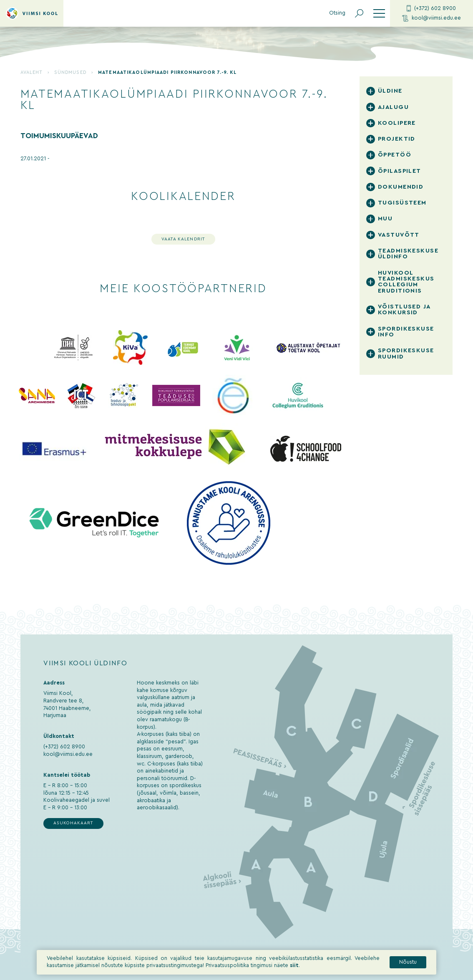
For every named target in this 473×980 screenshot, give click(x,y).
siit (294, 966)
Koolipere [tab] (397, 123)
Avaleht (31, 72)
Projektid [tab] (397, 139)
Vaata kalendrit (183, 239)
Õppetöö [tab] (395, 155)
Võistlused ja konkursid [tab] (404, 309)
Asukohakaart (73, 823)
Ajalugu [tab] (393, 107)
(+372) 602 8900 (431, 8)
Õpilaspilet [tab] (400, 171)
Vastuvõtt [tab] (399, 235)
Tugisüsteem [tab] (402, 203)
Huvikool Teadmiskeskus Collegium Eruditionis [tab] (406, 282)
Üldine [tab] (390, 91)
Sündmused (70, 72)
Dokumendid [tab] (401, 187)
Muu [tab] (385, 218)
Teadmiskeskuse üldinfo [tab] (408, 254)
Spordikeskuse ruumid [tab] (406, 353)
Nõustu (408, 963)
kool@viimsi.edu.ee (431, 18)
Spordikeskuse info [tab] (406, 332)
